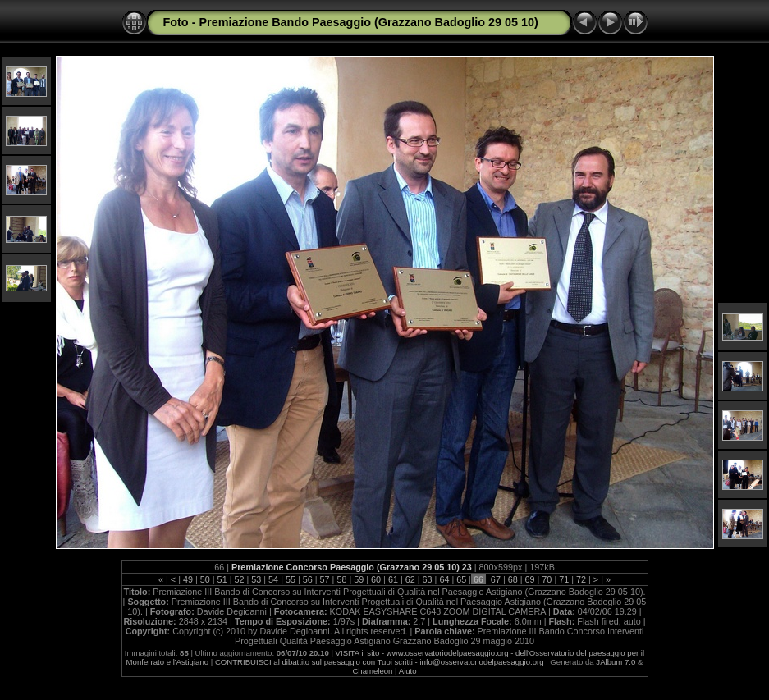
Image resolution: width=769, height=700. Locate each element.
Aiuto (408, 671)
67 (496, 579)
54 (273, 579)
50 (205, 579)
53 (256, 579)
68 (513, 579)
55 (291, 579)
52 (239, 579)
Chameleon (372, 671)
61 (393, 579)
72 (581, 579)
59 (359, 579)
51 (222, 579)
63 (428, 579)
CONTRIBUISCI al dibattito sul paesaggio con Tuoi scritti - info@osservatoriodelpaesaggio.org (380, 662)
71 (564, 579)
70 (547, 579)
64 (444, 579)
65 (461, 579)
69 (530, 579)
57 (325, 579)
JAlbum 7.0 (616, 662)
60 (376, 579)
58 (341, 579)
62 (410, 579)
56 (308, 579)
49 (188, 579)
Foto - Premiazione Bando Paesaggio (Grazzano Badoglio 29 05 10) (351, 22)
